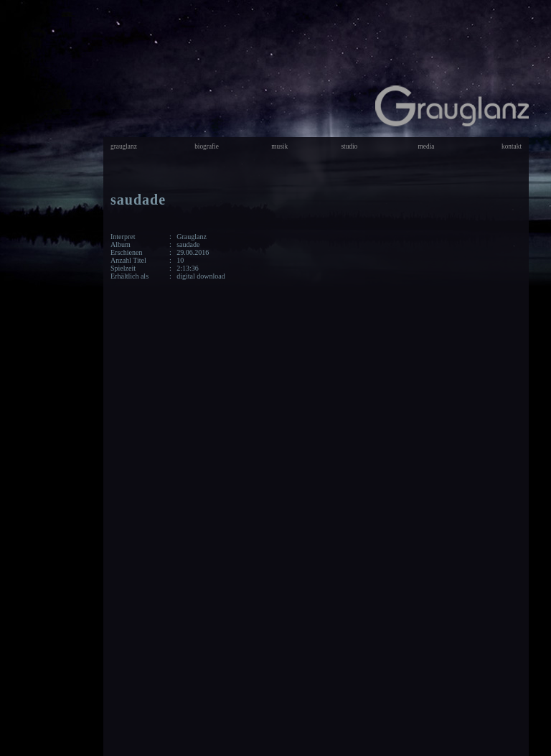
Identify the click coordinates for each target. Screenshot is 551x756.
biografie (207, 146)
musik (279, 146)
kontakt (512, 146)
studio (349, 146)
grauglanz (124, 146)
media (427, 146)
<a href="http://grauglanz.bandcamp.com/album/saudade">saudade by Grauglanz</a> (405, 456)
